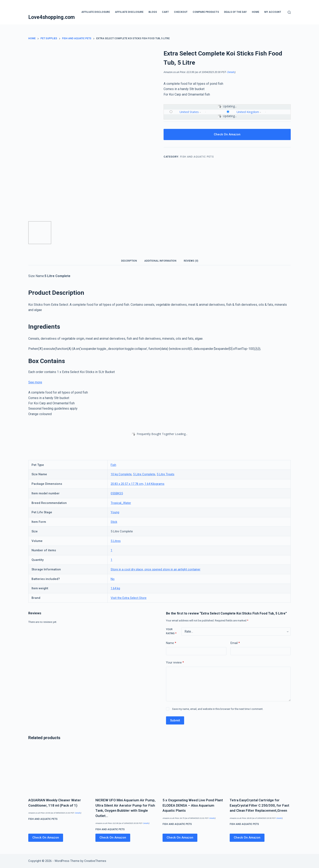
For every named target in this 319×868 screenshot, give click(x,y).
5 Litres (116, 541)
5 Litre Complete (144, 474)
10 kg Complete (121, 474)
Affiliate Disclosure (96, 12)
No (113, 579)
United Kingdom (248, 112)
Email (235, 643)
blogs (153, 12)
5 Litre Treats (166, 474)
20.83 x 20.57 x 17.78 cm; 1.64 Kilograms (138, 484)
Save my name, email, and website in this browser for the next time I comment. (218, 709)
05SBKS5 (117, 493)
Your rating (171, 631)
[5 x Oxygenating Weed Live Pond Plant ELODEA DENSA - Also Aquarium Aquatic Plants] (193, 770)
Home (256, 12)
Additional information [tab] (160, 261)
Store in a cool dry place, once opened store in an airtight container (156, 569)
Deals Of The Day (235, 12)
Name (171, 643)
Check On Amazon (227, 134)
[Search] (289, 12)
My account (273, 12)
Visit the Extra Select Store (129, 598)
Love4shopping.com (51, 17)
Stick (114, 522)
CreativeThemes (95, 861)
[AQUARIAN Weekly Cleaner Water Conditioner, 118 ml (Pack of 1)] (59, 770)
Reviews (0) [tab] (191, 261)
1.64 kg (115, 588)
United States (189, 112)
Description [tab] (129, 261)
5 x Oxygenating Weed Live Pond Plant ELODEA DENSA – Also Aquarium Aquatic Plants (193, 805)
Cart (165, 12)
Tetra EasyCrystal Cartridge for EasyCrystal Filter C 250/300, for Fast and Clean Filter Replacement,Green (259, 805)
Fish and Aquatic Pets (197, 157)
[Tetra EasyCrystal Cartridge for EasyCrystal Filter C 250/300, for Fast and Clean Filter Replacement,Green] (260, 770)
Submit (175, 720)
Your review (175, 663)
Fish (113, 465)
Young (115, 512)
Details (231, 72)
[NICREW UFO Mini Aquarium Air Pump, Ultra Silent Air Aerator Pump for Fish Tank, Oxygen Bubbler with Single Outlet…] (126, 770)
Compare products (206, 12)
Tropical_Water (121, 503)
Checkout (181, 12)
